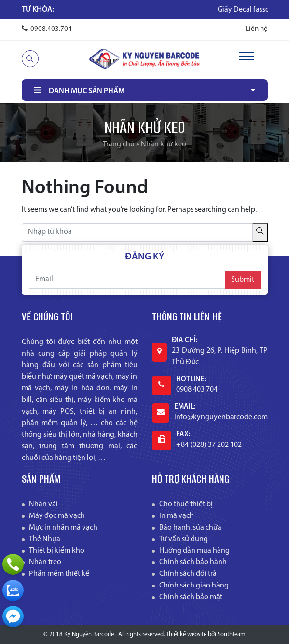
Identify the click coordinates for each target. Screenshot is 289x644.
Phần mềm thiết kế (59, 574)
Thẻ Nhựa (45, 539)
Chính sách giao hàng (194, 586)
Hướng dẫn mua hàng (194, 551)
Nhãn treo (45, 562)
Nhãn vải (43, 504)
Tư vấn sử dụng (184, 539)
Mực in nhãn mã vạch (63, 528)
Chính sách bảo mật (191, 597)
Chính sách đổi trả (188, 574)
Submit (243, 280)
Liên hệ (257, 29)
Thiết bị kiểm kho (57, 551)
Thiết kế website (186, 635)
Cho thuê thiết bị (186, 504)
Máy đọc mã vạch (57, 516)
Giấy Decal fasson (256, 10)
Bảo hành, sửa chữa (190, 528)
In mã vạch (177, 516)
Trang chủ (119, 144)
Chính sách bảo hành (193, 562)
